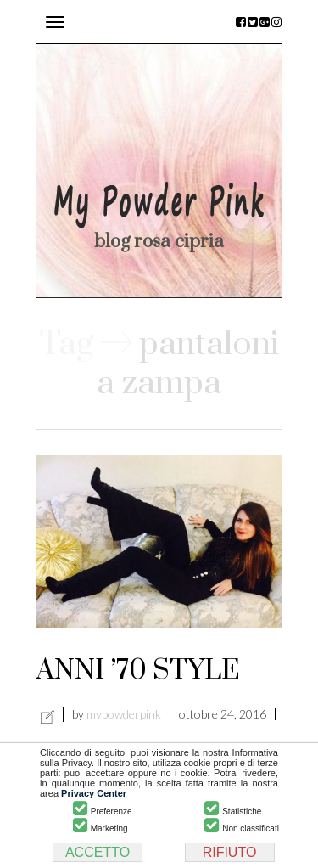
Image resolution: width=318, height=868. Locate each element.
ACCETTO (98, 852)
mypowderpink (124, 714)
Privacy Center (94, 793)
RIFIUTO (230, 852)
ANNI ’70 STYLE (138, 671)
